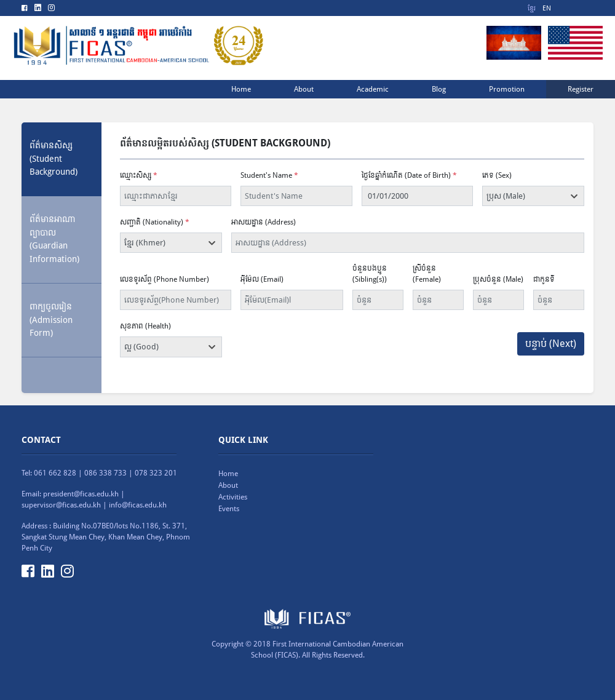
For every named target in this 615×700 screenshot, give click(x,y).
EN (547, 8)
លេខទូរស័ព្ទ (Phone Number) (165, 279)
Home (228, 474)
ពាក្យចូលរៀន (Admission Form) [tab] (51, 320)
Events (229, 509)
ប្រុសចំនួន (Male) (498, 279)
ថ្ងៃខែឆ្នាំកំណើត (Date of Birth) (409, 175)
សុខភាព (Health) (145, 326)
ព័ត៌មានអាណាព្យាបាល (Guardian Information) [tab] (54, 239)
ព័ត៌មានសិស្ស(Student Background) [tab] (54, 158)
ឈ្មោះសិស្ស (139, 175)
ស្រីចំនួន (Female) (427, 274)
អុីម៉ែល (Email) (262, 279)
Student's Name (269, 175)
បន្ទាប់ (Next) (551, 344)
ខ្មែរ (532, 8)
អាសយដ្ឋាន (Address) (264, 222)
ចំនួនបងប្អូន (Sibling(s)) (370, 274)
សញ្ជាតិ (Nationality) (155, 222)
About (228, 485)
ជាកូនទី (544, 279)
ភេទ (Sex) (497, 175)
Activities (233, 497)
